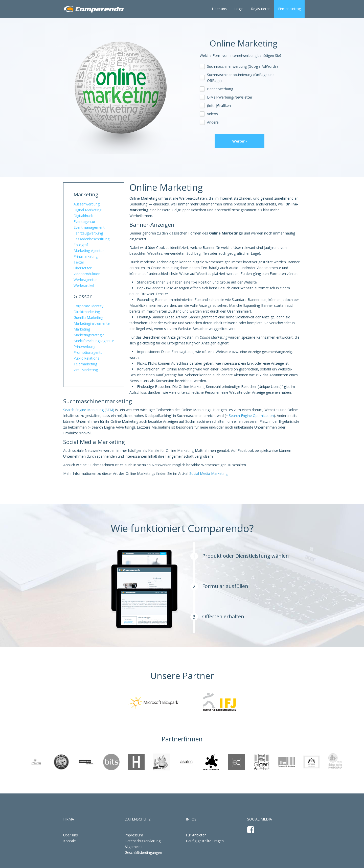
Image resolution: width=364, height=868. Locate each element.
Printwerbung (84, 347)
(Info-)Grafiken (219, 105)
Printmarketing (86, 256)
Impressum (134, 835)
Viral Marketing (86, 370)
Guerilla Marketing (88, 318)
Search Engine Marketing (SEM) (89, 410)
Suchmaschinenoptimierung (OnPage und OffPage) (241, 78)
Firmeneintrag (289, 9)
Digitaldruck (83, 216)
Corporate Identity (88, 306)
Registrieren (261, 9)
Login (239, 9)
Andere (213, 122)
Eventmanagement (89, 227)
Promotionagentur (89, 352)
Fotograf (81, 245)
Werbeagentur (85, 280)
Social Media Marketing (208, 473)
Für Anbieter (196, 835)
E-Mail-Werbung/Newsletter (230, 97)
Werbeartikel (84, 285)
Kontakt (70, 841)
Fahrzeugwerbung (88, 233)
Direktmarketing (87, 312)
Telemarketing (85, 364)
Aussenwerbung (87, 204)
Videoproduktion (87, 274)
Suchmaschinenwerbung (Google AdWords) (242, 66)
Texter (79, 262)
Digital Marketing (87, 210)
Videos (212, 114)
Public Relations (86, 358)
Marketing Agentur (89, 251)
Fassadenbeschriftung (92, 239)
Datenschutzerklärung (143, 841)
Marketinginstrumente (92, 323)
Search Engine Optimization (251, 416)
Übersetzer (83, 268)
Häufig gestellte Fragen (205, 841)
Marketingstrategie (89, 335)
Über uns (219, 9)
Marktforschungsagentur (94, 341)
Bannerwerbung (220, 89)
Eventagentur (84, 221)
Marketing (86, 194)
